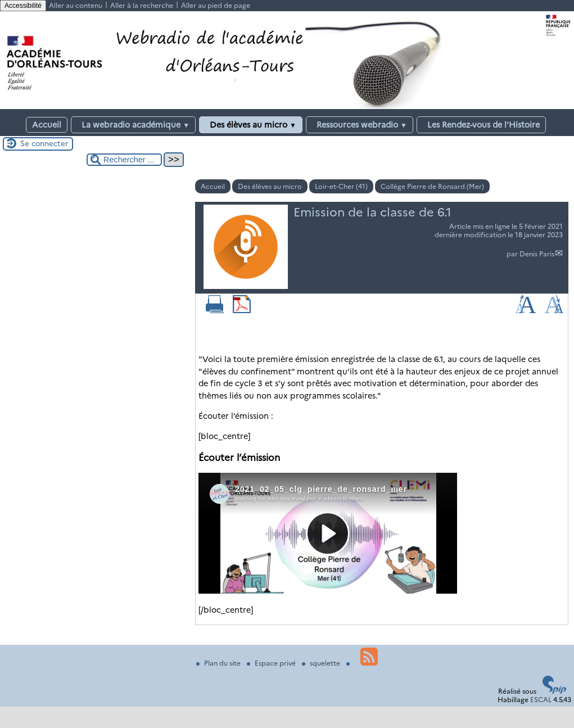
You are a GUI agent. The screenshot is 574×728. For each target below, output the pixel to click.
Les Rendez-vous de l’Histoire (481, 125)
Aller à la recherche (142, 5)
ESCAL (541, 700)
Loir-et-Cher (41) (341, 186)
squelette (322, 663)
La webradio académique (133, 125)
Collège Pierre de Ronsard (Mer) (432, 186)
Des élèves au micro (251, 125)
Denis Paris (537, 254)
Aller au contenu (76, 5)
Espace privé (272, 663)
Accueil (47, 125)
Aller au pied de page (216, 5)
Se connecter (44, 143)
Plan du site (219, 663)
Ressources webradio (360, 125)
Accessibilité (23, 6)
